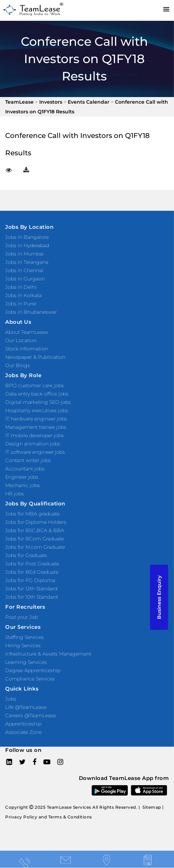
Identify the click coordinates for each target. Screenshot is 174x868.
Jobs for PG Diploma (30, 580)
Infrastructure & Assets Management (48, 654)
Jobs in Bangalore (27, 237)
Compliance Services (30, 679)
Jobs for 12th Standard (31, 589)
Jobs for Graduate (26, 555)
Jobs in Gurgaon (25, 279)
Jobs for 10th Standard (31, 597)
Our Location (21, 340)
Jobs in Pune (21, 304)
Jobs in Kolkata (23, 295)
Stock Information (27, 349)
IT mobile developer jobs (35, 435)
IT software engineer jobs (35, 452)
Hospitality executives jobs (37, 410)
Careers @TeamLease (31, 715)
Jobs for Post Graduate (32, 564)
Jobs (11, 699)
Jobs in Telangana (27, 262)
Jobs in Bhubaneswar (31, 312)
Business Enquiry (159, 597)
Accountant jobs (25, 469)
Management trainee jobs (36, 427)
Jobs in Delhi (21, 287)
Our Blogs (18, 365)
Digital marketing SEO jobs (38, 402)
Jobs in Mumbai (24, 254)
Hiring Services (23, 645)
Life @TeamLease (26, 707)
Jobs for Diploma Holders (36, 522)
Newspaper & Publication (35, 357)
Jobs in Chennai (24, 270)
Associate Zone (23, 732)
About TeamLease (27, 332)
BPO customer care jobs (35, 385)
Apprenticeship (23, 724)
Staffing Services (24, 637)
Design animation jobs (33, 444)
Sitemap (152, 807)
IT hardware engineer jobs (36, 419)
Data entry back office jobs (37, 394)
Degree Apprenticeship (33, 670)
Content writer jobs (28, 460)
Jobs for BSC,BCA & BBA (35, 530)
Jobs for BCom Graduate (35, 539)
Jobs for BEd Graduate (32, 572)
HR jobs (15, 494)
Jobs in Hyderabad (27, 245)
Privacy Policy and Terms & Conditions (49, 817)
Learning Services (26, 662)
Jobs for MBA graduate (32, 514)
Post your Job (22, 617)
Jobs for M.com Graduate (35, 547)
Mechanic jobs (23, 485)
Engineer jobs (22, 477)
